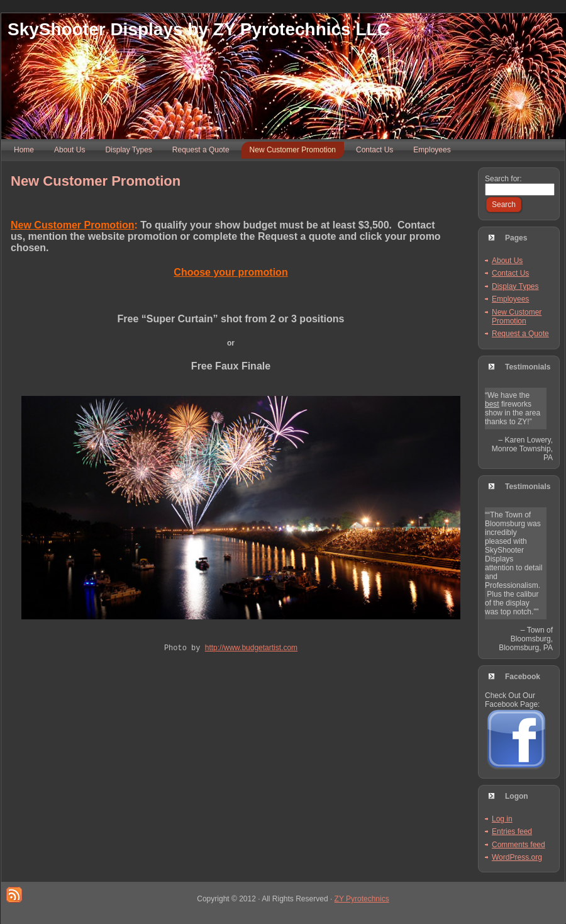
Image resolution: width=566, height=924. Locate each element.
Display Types (515, 286)
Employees (510, 299)
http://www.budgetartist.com (251, 649)
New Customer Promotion (96, 181)
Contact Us (510, 273)
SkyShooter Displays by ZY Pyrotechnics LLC (199, 29)
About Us (507, 261)
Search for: (503, 179)
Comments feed (519, 845)
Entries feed (512, 831)
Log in (502, 819)
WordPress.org (517, 857)
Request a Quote (520, 334)
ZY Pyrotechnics (362, 899)
